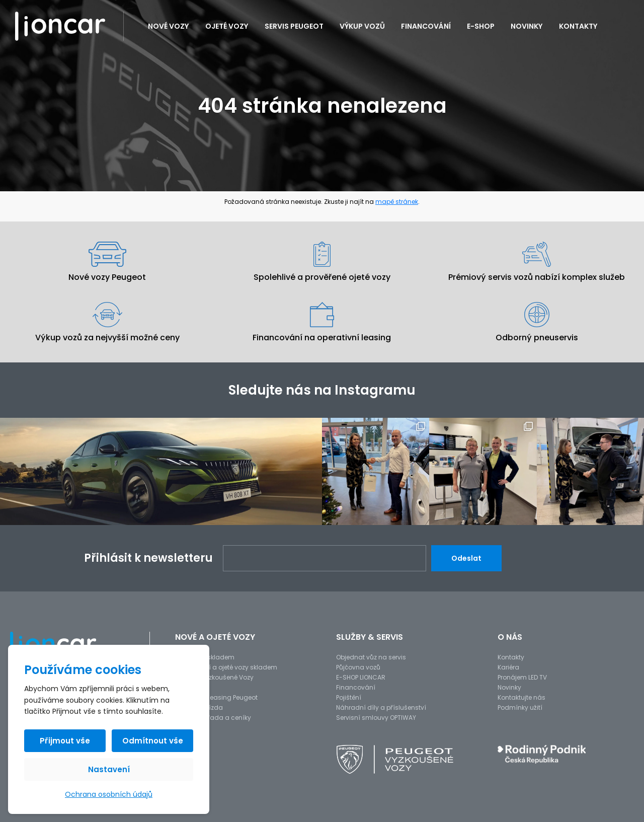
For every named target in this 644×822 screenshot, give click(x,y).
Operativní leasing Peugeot (216, 697)
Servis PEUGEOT (294, 26)
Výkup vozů (362, 26)
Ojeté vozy (227, 26)
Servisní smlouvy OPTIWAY (376, 718)
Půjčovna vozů (358, 667)
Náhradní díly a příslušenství (381, 707)
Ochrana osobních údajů (109, 794)
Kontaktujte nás (521, 697)
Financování (426, 26)
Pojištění (349, 697)
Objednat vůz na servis (371, 657)
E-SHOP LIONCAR (361, 677)
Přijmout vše (65, 741)
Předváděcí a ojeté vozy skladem (226, 667)
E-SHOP (481, 26)
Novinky (527, 26)
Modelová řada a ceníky (213, 718)
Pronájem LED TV (522, 677)
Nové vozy (169, 26)
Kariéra (508, 667)
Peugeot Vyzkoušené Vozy (214, 677)
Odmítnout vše (153, 741)
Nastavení (109, 769)
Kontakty (578, 26)
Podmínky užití (520, 707)
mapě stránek (397, 202)
